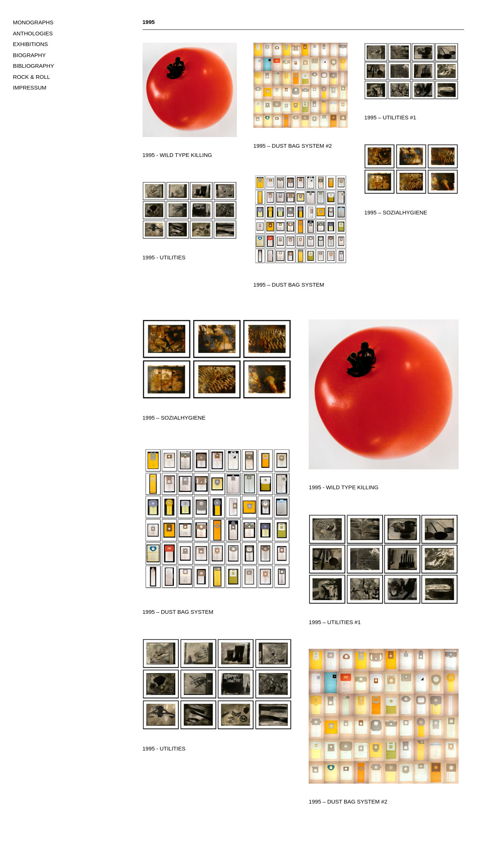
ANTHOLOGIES (33, 33)
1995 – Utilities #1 (390, 117)
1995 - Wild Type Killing (177, 155)
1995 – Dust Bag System (289, 285)
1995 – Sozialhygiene (396, 212)
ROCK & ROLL (31, 77)
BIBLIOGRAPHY (34, 66)
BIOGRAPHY (29, 55)
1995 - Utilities (164, 257)
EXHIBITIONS (30, 44)
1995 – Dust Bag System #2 (293, 146)
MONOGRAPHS (33, 22)
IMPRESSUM (30, 87)
